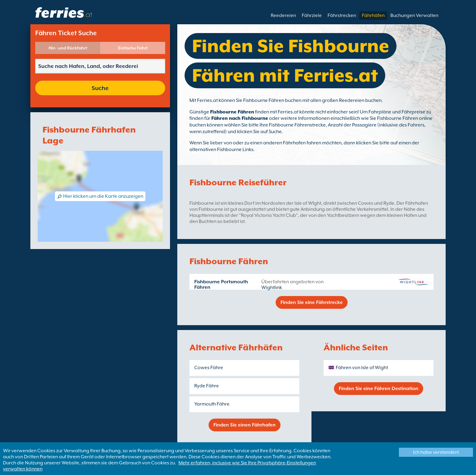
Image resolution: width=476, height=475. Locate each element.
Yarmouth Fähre (212, 404)
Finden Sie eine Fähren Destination (379, 389)
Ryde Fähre (207, 386)
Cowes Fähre (209, 368)
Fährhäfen (373, 15)
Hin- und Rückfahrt (68, 48)
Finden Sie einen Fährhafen (245, 425)
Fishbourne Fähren (232, 112)
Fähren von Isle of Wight (362, 368)
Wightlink (272, 288)
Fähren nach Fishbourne (240, 118)
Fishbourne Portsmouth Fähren (221, 285)
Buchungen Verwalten (414, 15)
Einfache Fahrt (133, 48)
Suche (100, 88)
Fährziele (312, 15)
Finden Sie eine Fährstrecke (312, 302)
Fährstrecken (342, 15)
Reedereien (283, 15)
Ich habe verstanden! (436, 452)
